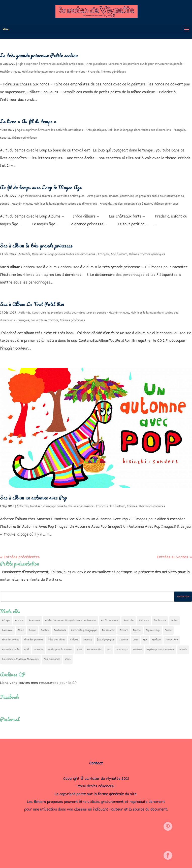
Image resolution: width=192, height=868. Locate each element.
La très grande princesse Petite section (39, 55)
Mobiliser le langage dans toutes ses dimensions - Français (61, 72)
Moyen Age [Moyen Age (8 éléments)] (172, 640)
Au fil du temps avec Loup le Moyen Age (41, 187)
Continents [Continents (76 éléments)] (60, 630)
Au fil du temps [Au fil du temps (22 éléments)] (110, 620)
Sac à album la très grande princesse (36, 246)
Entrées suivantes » (174, 557)
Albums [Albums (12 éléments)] (19, 620)
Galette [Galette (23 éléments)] (74, 640)
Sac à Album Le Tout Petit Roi (32, 304)
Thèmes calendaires (152, 506)
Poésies (118, 204)
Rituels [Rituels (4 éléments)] (183, 650)
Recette (5, 138)
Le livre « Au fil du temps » (28, 121)
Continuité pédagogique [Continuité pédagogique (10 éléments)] (84, 630)
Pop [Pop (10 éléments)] (109, 650)
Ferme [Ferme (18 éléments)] (168, 630)
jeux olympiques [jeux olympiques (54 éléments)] (106, 640)
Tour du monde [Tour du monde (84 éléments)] (52, 659)
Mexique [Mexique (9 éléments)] (156, 640)
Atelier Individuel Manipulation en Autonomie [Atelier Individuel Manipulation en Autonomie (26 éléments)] (71, 620)
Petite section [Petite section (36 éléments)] (95, 650)
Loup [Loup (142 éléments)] (135, 640)
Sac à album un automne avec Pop (34, 498)
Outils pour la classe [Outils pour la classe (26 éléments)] (60, 650)
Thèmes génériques (114, 72)
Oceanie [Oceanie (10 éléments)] (39, 650)
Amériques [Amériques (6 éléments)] (34, 620)
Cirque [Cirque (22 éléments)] (32, 630)
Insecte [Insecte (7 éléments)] (88, 640)
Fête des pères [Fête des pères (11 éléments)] (57, 640)
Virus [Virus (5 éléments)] (68, 659)
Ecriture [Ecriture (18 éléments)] (124, 630)
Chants (114, 196)
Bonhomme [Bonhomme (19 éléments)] (160, 620)
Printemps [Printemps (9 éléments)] (122, 650)
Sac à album (144, 204)
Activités (24, 254)
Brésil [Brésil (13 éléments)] (174, 620)
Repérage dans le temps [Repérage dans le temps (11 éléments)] (161, 650)
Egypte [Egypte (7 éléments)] (137, 630)
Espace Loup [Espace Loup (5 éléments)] (153, 630)
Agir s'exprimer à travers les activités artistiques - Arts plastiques (62, 64)
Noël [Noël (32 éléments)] (27, 650)
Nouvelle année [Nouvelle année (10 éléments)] (11, 650)
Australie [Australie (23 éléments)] (129, 620)
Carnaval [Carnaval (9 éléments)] (7, 630)
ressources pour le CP (58, 683)
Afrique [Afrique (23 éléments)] (6, 620)
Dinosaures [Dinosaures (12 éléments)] (108, 630)
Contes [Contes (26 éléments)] (45, 630)
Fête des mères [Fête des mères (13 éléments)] (11, 640)
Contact (96, 764)
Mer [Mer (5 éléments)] (145, 640)
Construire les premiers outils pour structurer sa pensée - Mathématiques (81, 313)
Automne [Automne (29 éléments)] (144, 620)
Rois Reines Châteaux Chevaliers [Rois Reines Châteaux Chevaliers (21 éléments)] (20, 659)
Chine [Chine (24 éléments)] (21, 630)
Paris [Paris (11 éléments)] (79, 650)
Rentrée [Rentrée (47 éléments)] (137, 650)
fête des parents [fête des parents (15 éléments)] (34, 640)
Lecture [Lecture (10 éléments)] (124, 640)
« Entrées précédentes (20, 557)
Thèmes (134, 254)
